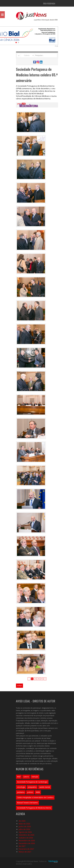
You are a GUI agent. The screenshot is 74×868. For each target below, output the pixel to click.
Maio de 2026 (24, 824)
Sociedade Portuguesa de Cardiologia (32, 782)
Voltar (19, 686)
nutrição (35, 777)
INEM (38, 792)
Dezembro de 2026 (27, 843)
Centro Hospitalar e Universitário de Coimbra (35, 797)
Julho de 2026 (24, 829)
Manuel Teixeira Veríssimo (27, 803)
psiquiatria (32, 787)
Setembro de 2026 (26, 835)
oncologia (21, 787)
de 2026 (22, 821)
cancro (26, 777)
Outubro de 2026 (26, 838)
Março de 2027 (25, 852)
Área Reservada (49, 3)
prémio (30, 792)
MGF (19, 777)
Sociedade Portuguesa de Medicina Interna (34, 808)
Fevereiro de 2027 (26, 849)
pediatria (21, 792)
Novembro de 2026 (27, 840)
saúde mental (45, 787)
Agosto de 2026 (25, 832)
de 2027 (22, 846)
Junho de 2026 (25, 826)
